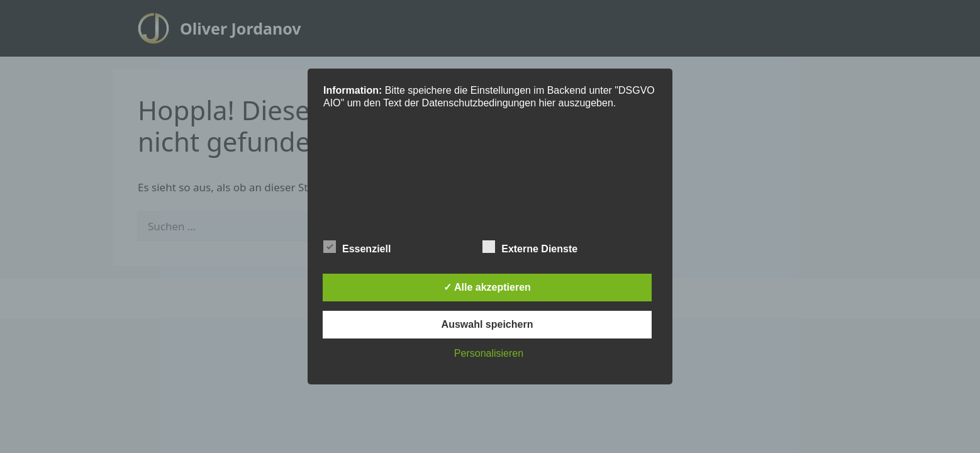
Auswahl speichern (487, 324)
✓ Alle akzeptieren (487, 287)
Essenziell (357, 247)
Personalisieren (489, 353)
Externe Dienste (530, 247)
